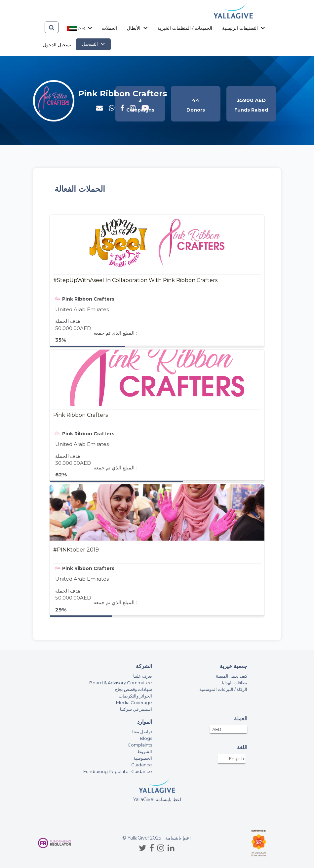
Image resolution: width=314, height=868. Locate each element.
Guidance (142, 765)
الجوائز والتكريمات (135, 696)
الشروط (145, 751)
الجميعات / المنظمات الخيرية (185, 28)
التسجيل (93, 44)
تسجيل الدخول (57, 45)
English (236, 758)
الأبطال (137, 28)
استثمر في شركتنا (136, 709)
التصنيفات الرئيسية (243, 28)
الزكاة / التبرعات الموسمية (223, 689)
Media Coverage (134, 702)
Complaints (140, 745)
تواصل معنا (142, 732)
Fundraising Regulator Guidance (118, 771)
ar (79, 28)
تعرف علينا (143, 676)
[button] (112, 108)
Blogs (146, 738)
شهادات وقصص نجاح (134, 689)
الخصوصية (143, 758)
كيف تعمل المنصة (232, 676)
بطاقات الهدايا (235, 683)
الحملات (109, 28)
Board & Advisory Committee (121, 683)
